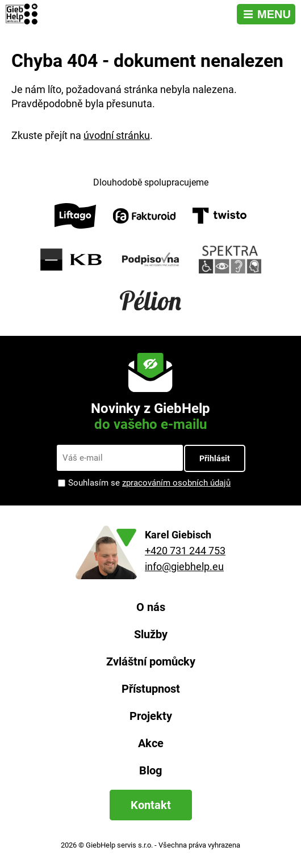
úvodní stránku (117, 135)
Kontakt (151, 805)
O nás (151, 607)
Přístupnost (151, 689)
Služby (151, 634)
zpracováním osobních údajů (176, 483)
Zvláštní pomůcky (151, 661)
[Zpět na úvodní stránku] (23, 14)
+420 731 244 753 (185, 551)
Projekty (151, 716)
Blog (150, 770)
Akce (151, 743)
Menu (274, 14)
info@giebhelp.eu (184, 566)
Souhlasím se (149, 483)
